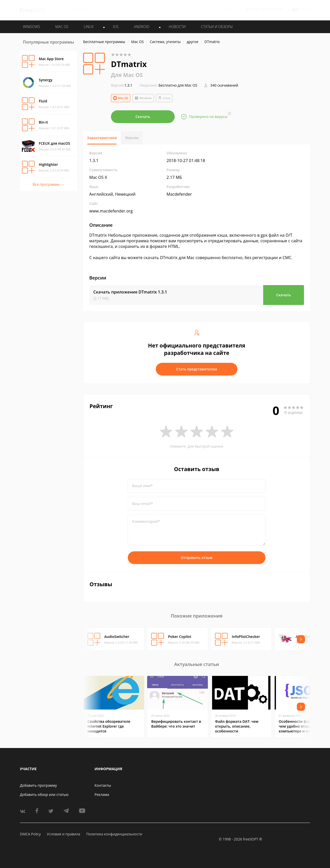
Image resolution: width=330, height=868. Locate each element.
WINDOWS (31, 27)
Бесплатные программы (104, 42)
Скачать (143, 117)
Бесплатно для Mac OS (178, 85)
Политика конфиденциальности (114, 834)
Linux (164, 98)
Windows (143, 98)
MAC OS (62, 27)
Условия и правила (64, 834)
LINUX (88, 27)
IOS (116, 27)
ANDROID (142, 27)
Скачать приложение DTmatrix (130, 292)
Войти (252, 9)
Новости (177, 27)
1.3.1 (122, 85)
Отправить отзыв (197, 558)
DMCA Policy (30, 834)
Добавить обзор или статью (44, 794)
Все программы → (48, 184)
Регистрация (272, 9)
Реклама (102, 794)
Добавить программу (38, 785)
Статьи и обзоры (217, 27)
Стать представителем (197, 369)
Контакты (103, 785)
